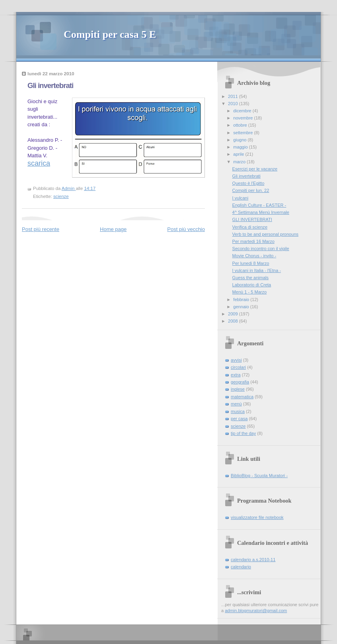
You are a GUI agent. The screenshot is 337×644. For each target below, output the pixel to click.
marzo (240, 162)
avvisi (236, 360)
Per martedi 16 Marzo (253, 241)
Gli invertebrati (246, 176)
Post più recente (41, 229)
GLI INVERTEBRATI (252, 219)
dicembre (243, 111)
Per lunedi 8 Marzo (251, 263)
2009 (234, 314)
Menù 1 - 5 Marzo (250, 292)
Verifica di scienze (250, 227)
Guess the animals (251, 278)
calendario (241, 567)
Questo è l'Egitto (248, 183)
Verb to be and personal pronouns (265, 234)
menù (236, 404)
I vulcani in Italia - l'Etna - (257, 270)
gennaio (242, 307)
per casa (239, 419)
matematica (242, 397)
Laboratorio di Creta (252, 285)
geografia (240, 382)
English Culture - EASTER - (259, 205)
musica (238, 411)
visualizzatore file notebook (257, 517)
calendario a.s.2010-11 (253, 560)
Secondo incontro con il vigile (261, 249)
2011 (234, 96)
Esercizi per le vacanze (255, 169)
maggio (241, 147)
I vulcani (241, 198)
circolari (238, 367)
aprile (239, 154)
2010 (234, 104)
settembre (243, 133)
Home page (113, 229)
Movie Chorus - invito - (254, 256)
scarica (39, 163)
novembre (243, 118)
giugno (240, 140)
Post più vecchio (186, 229)
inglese (238, 389)
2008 (234, 321)
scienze (61, 196)
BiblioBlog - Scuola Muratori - (259, 476)
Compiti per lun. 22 (251, 190)
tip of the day (243, 433)
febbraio (242, 299)
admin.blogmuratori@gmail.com (256, 611)
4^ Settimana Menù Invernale (261, 212)
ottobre (241, 125)
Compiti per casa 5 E (110, 34)
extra (236, 375)
